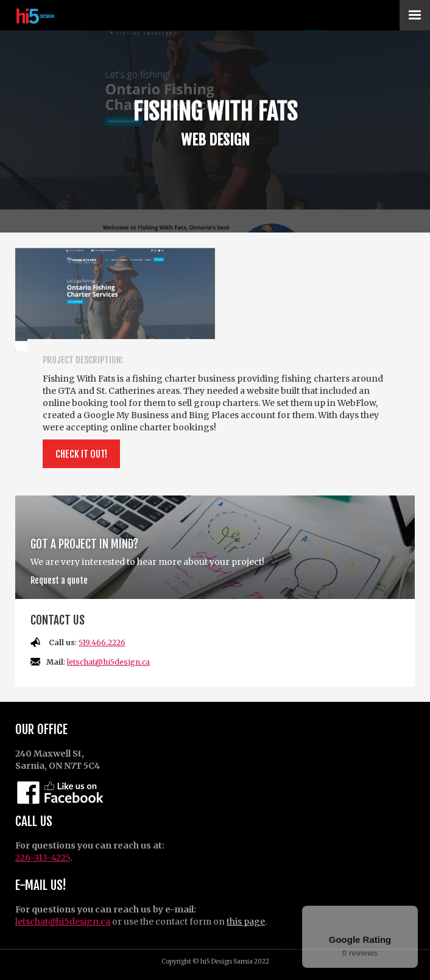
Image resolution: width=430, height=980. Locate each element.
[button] (415, 15)
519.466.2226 (102, 642)
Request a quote (59, 580)
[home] (53, 15)
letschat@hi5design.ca (108, 662)
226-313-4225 (43, 858)
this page (246, 922)
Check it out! (81, 454)
